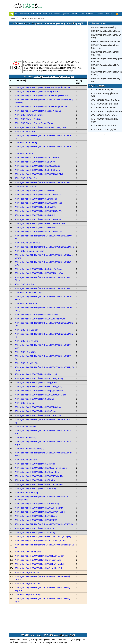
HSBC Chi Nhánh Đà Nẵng (104, 27)
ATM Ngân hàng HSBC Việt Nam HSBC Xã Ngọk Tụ (39, 365)
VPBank (90, 14)
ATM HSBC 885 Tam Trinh (103, 126)
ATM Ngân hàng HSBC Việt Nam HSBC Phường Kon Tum (41, 85)
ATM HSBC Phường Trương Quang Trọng (34, 102)
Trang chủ (14, 18)
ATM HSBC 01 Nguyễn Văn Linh (106, 111)
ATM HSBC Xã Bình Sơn (26, 157)
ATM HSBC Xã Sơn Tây (26, 416)
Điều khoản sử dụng (82, 635)
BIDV (45, 14)
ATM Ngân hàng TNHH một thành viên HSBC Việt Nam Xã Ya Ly (44, 503)
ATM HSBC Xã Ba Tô (25, 132)
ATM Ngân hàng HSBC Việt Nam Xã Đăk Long (36, 177)
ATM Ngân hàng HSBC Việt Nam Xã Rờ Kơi (35, 377)
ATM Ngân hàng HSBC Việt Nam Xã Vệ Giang (36, 495)
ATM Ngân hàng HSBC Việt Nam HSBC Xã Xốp (37, 499)
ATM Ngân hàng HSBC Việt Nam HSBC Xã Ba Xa (37, 144)
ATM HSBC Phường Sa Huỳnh (29, 94)
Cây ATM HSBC (97, 86)
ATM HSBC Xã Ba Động (26, 121)
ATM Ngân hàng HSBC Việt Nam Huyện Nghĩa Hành (39, 547)
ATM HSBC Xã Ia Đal (25, 263)
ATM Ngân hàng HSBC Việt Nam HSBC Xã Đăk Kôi (38, 173)
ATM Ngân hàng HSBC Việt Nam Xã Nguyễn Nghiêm (39, 369)
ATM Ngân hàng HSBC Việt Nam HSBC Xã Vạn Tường (40, 491)
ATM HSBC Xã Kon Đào (26, 282)
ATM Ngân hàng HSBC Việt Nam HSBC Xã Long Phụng (40, 297)
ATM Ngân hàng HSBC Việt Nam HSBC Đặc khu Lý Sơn (40, 106)
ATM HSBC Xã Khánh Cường (28, 271)
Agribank (65, 14)
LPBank (74, 14)
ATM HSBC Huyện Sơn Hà (27, 551)
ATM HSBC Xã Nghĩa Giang (28, 342)
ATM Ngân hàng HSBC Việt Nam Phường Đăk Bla (38, 70)
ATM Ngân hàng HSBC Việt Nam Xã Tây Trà (35, 442)
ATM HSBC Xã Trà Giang (26, 471)
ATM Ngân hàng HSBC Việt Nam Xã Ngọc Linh (36, 353)
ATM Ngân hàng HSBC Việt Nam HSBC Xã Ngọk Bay (39, 357)
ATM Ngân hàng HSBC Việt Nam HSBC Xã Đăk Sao (39, 210)
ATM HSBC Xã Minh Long (27, 320)
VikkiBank (100, 14)
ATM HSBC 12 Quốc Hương (104, 115)
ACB (82, 14)
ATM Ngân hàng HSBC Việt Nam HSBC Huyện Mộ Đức (40, 543)
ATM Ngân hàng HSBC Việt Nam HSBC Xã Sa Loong (39, 386)
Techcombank (54, 14)
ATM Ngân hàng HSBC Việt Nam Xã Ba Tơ (34, 507)
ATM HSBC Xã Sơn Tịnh (26, 438)
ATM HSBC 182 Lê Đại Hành (105, 104)
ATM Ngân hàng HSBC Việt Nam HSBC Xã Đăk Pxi (38, 198)
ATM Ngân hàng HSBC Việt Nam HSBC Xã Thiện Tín (39, 455)
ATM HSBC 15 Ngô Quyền (104, 129)
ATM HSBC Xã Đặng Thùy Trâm (29, 230)
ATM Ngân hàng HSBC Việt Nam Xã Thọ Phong (37, 459)
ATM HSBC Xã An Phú (25, 110)
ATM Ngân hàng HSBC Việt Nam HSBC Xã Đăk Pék (39, 190)
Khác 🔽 (115, 14)
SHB (107, 14)
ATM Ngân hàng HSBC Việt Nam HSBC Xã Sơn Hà (38, 394)
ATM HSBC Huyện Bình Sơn (28, 530)
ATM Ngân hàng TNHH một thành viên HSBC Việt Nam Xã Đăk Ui (45, 225)
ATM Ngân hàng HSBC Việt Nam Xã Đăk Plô (35, 194)
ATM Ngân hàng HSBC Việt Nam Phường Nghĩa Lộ (38, 89)
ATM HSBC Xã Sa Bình (26, 382)
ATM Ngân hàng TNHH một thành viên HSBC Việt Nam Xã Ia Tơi (44, 267)
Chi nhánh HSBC (98, 23)
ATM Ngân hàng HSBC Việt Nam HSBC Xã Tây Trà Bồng (41, 446)
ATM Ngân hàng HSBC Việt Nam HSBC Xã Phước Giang (41, 373)
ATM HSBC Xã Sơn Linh (26, 405)
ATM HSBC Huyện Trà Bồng (28, 573)
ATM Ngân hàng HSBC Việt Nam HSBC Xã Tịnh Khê (39, 463)
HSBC (22, 18)
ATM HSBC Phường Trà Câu (28, 98)
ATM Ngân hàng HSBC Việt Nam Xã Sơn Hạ (35, 511)
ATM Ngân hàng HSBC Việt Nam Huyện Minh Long (38, 539)
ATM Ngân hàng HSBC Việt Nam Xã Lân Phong (37, 293)
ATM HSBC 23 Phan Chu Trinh (106, 100)
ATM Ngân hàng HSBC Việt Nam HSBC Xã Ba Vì (37, 136)
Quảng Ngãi (40, 18)
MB (16, 14)
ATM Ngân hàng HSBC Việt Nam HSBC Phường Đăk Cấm (41, 74)
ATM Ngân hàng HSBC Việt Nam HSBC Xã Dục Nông (39, 252)
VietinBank (25, 14)
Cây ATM (30, 18)
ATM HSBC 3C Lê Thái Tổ (103, 108)
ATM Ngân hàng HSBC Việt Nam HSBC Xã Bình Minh (39, 153)
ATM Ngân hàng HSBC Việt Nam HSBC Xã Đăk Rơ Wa (40, 202)
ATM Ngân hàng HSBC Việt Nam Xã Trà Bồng (36, 467)
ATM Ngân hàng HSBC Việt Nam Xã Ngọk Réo (36, 361)
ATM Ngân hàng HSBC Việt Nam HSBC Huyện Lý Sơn (40, 534)
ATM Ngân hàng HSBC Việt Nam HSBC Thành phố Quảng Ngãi (44, 515)
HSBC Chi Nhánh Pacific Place (106, 42)
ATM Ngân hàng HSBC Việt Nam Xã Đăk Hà (35, 169)
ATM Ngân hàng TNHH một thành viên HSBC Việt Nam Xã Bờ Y (44, 161)
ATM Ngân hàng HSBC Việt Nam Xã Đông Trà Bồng (38, 248)
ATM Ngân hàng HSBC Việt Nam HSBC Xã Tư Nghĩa (39, 486)
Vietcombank (36, 14)
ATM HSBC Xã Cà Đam (26, 165)
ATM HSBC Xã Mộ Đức (26, 331)
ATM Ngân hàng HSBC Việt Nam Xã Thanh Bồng (37, 451)
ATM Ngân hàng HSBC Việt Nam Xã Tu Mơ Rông (37, 482)
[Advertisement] (48, 32)
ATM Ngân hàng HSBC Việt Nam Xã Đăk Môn (36, 186)
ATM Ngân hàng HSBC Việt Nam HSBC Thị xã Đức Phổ (40, 519)
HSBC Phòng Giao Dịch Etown (106, 31)
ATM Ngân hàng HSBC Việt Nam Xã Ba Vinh (35, 140)
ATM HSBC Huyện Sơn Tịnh (28, 562)
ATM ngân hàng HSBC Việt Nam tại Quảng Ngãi (50, 614)
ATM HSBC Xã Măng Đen (27, 308)
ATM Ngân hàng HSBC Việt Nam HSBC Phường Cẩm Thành (42, 66)
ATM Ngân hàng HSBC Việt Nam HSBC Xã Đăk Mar (38, 182)
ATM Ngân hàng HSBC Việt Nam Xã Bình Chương (38, 149)
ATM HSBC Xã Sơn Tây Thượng (30, 427)
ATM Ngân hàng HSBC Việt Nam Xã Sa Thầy (35, 390)
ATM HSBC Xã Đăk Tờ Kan (27, 221)
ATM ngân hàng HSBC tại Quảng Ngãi (54, 55)
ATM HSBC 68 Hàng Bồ (102, 90)
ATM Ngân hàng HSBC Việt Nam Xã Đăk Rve (35, 206)
